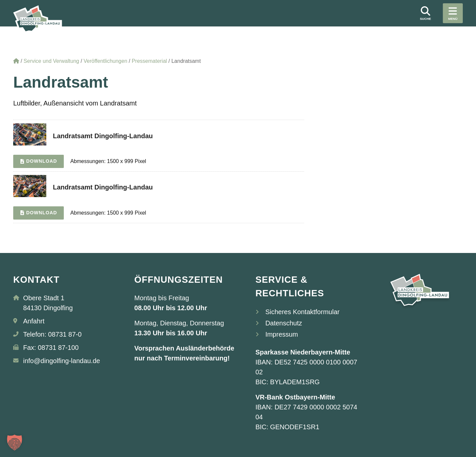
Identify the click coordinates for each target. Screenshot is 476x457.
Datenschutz (284, 323)
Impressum (282, 334)
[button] (15, 442)
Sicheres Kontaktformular (303, 312)
